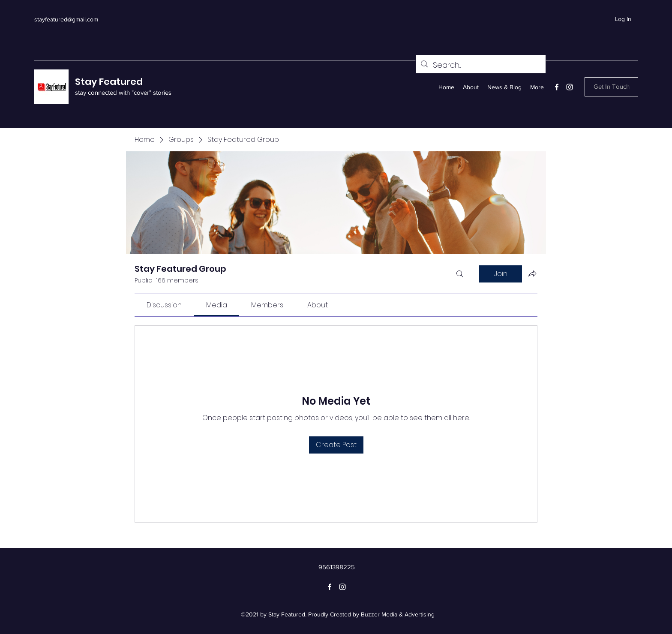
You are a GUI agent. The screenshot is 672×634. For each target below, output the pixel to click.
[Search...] (480, 65)
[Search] (460, 274)
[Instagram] (570, 87)
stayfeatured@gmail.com (66, 19)
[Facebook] (557, 87)
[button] (611, 87)
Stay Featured (109, 82)
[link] (164, 305)
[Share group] (532, 273)
